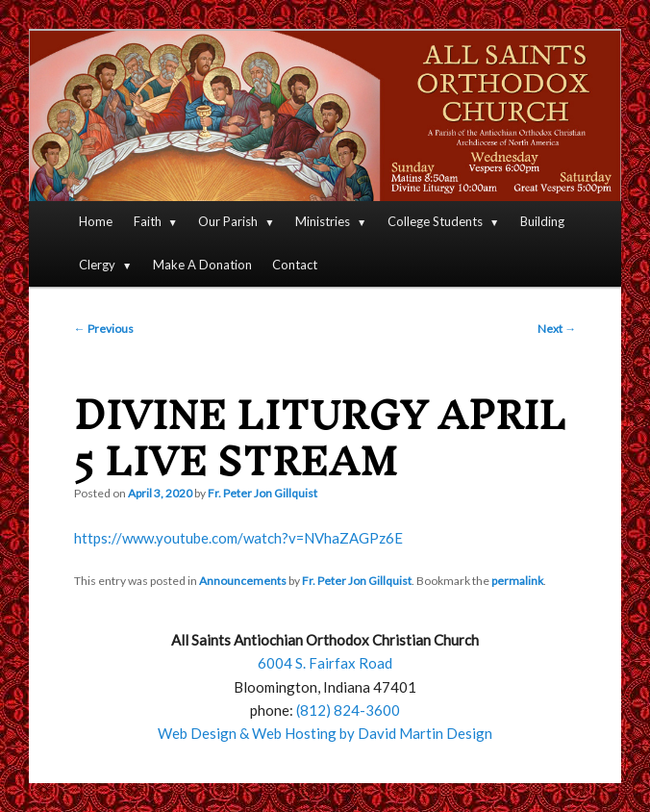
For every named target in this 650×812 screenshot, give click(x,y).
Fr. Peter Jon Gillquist (262, 493)
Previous (104, 329)
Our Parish (228, 221)
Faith (148, 221)
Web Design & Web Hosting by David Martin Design (325, 733)
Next (557, 329)
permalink (517, 581)
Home (96, 221)
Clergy (97, 265)
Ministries (323, 221)
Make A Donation (202, 265)
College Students (435, 221)
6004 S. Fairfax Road (325, 663)
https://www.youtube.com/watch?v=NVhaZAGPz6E (238, 538)
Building (542, 221)
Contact (295, 265)
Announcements (243, 581)
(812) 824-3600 (348, 710)
